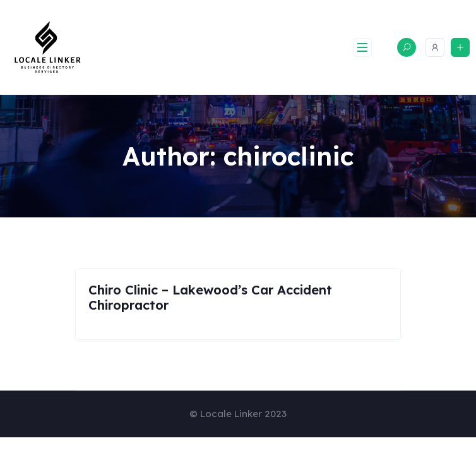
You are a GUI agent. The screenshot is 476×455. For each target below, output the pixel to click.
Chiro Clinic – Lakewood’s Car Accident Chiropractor (210, 297)
